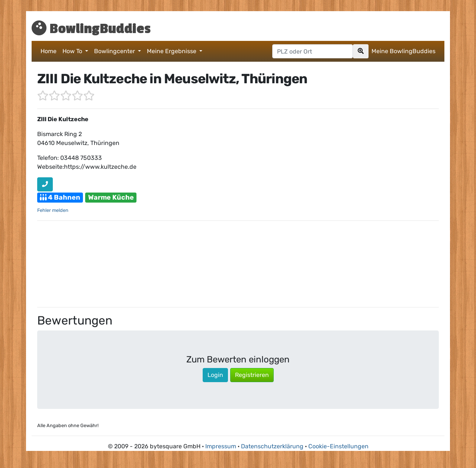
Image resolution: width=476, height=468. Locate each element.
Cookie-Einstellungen (338, 446)
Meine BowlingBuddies (403, 51)
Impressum (221, 446)
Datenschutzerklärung (272, 446)
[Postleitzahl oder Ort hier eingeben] (313, 51)
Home (49, 51)
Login (215, 375)
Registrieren (252, 375)
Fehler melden (53, 210)
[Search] (361, 51)
